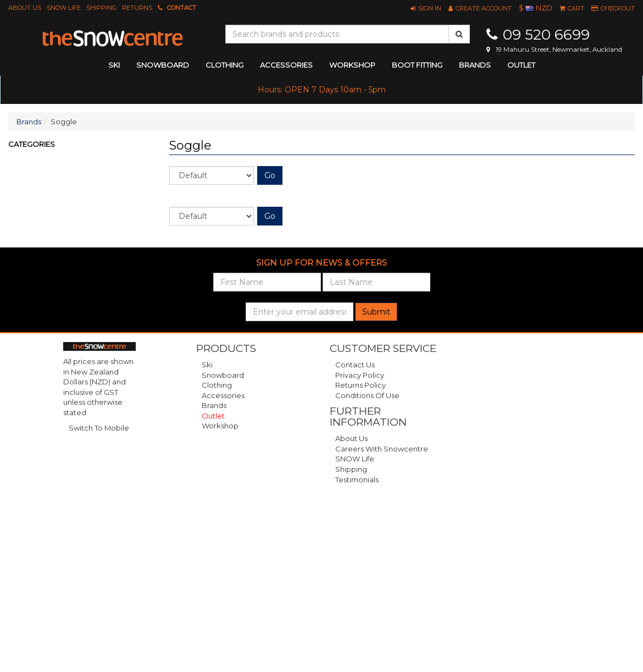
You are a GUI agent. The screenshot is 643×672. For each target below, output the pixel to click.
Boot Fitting (417, 65)
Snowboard (223, 375)
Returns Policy (361, 385)
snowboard (163, 65)
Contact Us (355, 365)
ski (114, 65)
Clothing (217, 385)
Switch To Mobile (99, 428)
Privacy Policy (360, 375)
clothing (225, 65)
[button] (426, 8)
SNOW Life (64, 8)
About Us (25, 8)
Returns (137, 8)
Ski (207, 365)
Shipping (101, 8)
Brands (475, 65)
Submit (376, 312)
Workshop (352, 65)
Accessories (223, 395)
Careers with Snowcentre (382, 449)
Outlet (521, 65)
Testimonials (357, 480)
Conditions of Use (367, 395)
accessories (286, 65)
